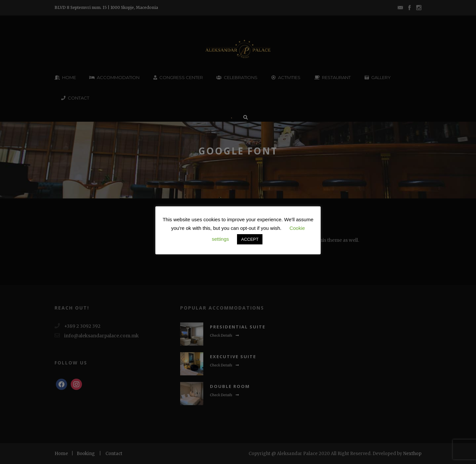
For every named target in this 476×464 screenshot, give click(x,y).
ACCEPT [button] (250, 239)
